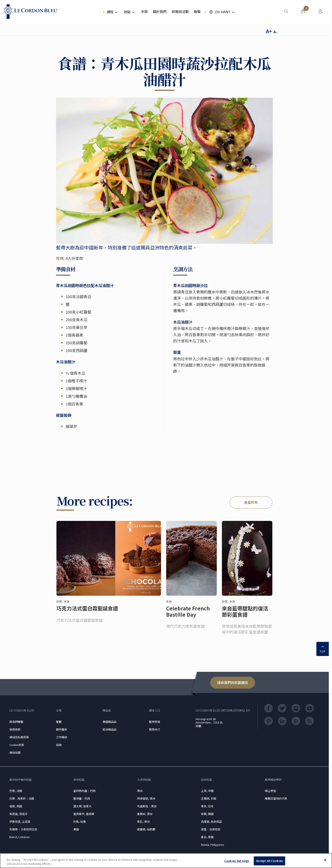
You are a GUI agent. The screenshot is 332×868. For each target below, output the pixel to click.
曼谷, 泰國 (207, 837)
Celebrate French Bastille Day (188, 615)
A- (275, 32)
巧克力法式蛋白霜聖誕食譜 (87, 612)
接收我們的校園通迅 (233, 682)
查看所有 (251, 502)
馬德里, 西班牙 (18, 814)
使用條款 (15, 729)
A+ (269, 31)
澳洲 (140, 791)
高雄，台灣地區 (211, 829)
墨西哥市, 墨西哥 (84, 814)
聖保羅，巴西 (82, 798)
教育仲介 (155, 729)
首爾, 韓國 (207, 814)
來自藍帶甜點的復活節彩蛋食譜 (245, 615)
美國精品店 (110, 722)
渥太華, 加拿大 (82, 806)
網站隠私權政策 (19, 737)
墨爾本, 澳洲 (145, 814)
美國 (76, 829)
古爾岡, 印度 (209, 798)
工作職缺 (62, 737)
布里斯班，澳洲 (147, 806)
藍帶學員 (155, 722)
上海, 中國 (207, 791)
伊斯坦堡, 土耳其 (20, 822)
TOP (323, 648)
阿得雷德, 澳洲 (146, 798)
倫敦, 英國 (16, 806)
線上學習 (270, 791)
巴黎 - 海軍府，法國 (22, 798)
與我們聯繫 (16, 722)
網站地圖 (15, 752)
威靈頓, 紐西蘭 (146, 829)
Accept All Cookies (269, 861)
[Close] (325, 860)
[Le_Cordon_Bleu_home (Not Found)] (31, 12)
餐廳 (59, 722)
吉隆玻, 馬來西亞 (211, 822)
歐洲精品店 (110, 729)
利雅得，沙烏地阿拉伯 (23, 829)
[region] (166, 861)
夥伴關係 (62, 729)
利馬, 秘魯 (80, 822)
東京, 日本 (207, 806)
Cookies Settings (237, 861)
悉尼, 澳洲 (143, 822)
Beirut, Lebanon (20, 837)
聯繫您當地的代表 (276, 798)
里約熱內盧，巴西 (84, 791)
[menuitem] (286, 12)
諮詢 (59, 745)
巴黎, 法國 (16, 791)
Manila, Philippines (213, 845)
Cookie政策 (17, 745)
